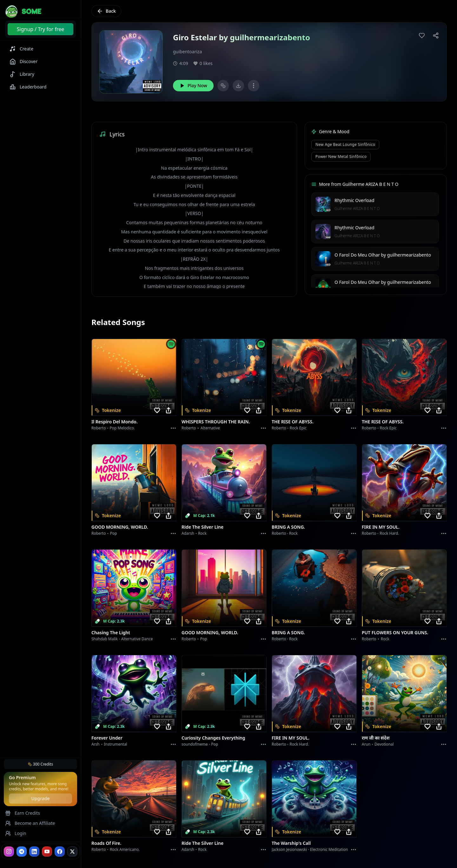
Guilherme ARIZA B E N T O (357, 209)
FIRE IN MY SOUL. (381, 527)
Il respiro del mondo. (115, 422)
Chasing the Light (111, 633)
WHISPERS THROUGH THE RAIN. (216, 422)
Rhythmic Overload (354, 200)
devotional (384, 744)
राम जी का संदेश (376, 738)
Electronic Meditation (329, 849)
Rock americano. (125, 849)
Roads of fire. (106, 843)
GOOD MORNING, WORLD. (120, 527)
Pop (114, 533)
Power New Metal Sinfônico (341, 157)
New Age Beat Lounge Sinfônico (345, 144)
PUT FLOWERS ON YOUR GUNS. (395, 633)
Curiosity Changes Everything (213, 738)
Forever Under (107, 738)
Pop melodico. (123, 428)
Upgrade (40, 798)
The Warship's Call (291, 843)
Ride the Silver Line (202, 527)
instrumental (116, 744)
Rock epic (298, 428)
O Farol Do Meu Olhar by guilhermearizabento (383, 255)
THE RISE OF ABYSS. (293, 422)
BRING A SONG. (288, 527)
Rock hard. (389, 533)
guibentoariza (187, 52)
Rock (202, 533)
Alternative (210, 428)
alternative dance (137, 639)
